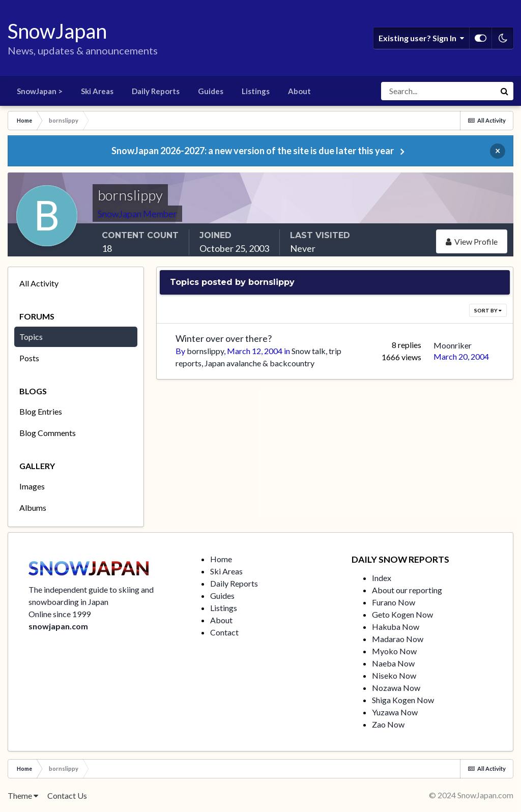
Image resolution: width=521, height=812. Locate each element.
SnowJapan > (40, 91)
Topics (31, 337)
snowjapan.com (58, 626)
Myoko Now (394, 651)
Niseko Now (394, 675)
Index (382, 578)
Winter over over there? (224, 338)
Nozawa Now (396, 688)
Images (32, 486)
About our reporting (407, 590)
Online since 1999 (60, 614)
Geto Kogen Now (402, 614)
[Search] (438, 91)
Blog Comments (48, 433)
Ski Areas (97, 91)
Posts (29, 358)
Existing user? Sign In (421, 38)
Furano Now (394, 602)
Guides (211, 91)
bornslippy (205, 351)
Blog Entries (41, 411)
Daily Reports (156, 91)
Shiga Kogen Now (403, 700)
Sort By (488, 310)
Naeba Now (393, 663)
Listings (256, 91)
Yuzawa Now (395, 712)
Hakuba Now (396, 627)
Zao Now (388, 724)
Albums (33, 507)
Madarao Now (398, 639)
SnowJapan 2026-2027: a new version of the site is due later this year (253, 151)
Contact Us (67, 795)
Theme (23, 795)
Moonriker (453, 345)
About (299, 91)
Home (221, 559)
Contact (224, 632)
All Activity (39, 283)
